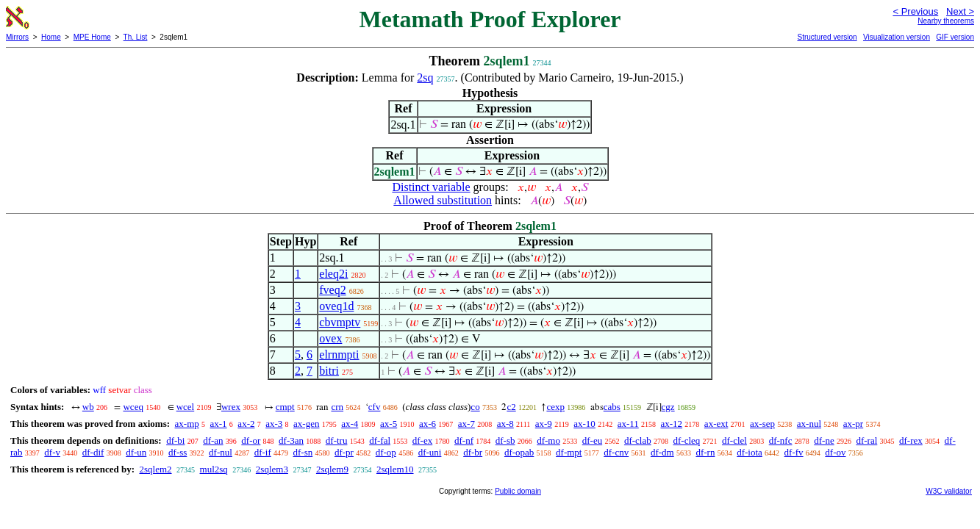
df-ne (824, 440)
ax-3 (274, 424)
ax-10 (584, 424)
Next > (960, 11)
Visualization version (897, 37)
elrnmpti (339, 355)
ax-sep (762, 424)
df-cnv (616, 452)
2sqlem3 (272, 469)
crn (337, 407)
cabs (612, 407)
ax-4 (350, 424)
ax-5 (389, 424)
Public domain (518, 491)
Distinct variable (431, 187)
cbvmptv (340, 322)
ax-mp (187, 424)
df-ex (422, 440)
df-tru (337, 440)
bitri (329, 371)
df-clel (734, 440)
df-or (251, 440)
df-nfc (781, 440)
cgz (668, 407)
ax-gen (306, 424)
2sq (425, 78)
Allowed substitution (443, 200)
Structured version (827, 37)
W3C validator (949, 491)
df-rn (705, 452)
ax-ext (716, 424)
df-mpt (569, 452)
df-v (52, 452)
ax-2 (246, 424)
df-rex (911, 440)
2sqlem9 (332, 469)
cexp (555, 407)
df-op (386, 452)
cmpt (285, 407)
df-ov (835, 452)
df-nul (221, 452)
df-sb (505, 440)
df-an (213, 440)
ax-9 (544, 424)
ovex (330, 338)
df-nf (464, 440)
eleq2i (333, 274)
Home (51, 37)
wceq (133, 407)
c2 (511, 407)
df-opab (519, 452)
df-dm (662, 452)
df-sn (303, 452)
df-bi (175, 440)
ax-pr (853, 424)
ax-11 (628, 424)
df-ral (866, 440)
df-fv (794, 452)
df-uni (430, 452)
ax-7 (466, 424)
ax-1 (219, 424)
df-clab (638, 440)
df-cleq (686, 440)
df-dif (93, 452)
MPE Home (92, 37)
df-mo (548, 440)
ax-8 (505, 424)
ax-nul (809, 424)
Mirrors (17, 37)
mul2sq (214, 469)
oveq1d (336, 306)
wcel (186, 407)
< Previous (915, 11)
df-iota (750, 452)
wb (88, 407)
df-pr (344, 452)
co (475, 407)
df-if (263, 452)
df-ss (178, 452)
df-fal (380, 440)
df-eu (592, 440)
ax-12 (672, 424)
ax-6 (428, 424)
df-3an (291, 440)
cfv (375, 407)
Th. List (136, 37)
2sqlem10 (395, 469)
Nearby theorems (946, 21)
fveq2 (332, 290)
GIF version (955, 37)
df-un (136, 452)
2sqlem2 (155, 469)
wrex (231, 407)
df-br (473, 452)
